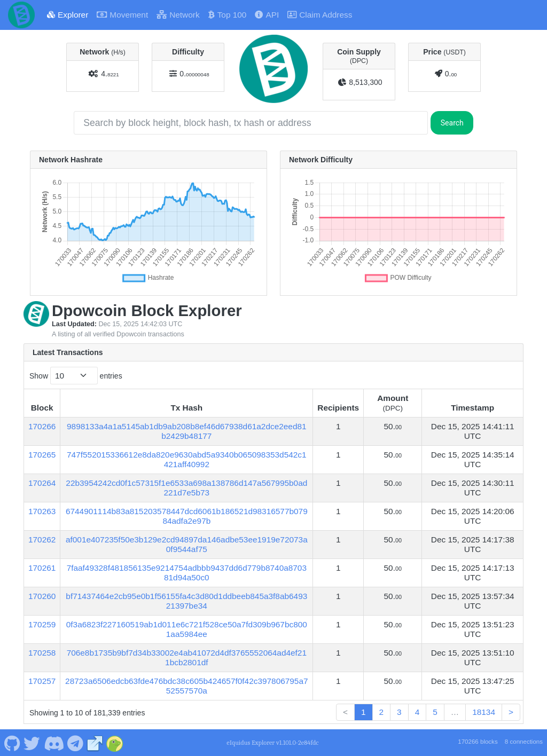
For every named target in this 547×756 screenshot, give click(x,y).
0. (194, 74)
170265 (42, 455)
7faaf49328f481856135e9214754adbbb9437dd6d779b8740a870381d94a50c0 (187, 573)
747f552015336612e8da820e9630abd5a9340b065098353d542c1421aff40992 (187, 459)
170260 (42, 596)
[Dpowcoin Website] (95, 743)
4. (110, 74)
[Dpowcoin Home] (21, 15)
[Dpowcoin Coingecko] (115, 743)
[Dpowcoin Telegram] (76, 743)
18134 (484, 712)
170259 (42, 624)
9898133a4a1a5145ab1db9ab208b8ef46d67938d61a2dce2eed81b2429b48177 (187, 431)
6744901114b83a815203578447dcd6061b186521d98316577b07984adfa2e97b (187, 516)
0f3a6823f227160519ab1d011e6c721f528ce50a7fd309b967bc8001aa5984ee (187, 629)
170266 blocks (478, 742)
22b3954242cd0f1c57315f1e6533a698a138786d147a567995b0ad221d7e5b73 (186, 488)
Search (452, 123)
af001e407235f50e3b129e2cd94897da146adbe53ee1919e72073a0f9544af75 (187, 544)
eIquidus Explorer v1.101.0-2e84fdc (272, 743)
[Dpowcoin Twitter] (32, 743)
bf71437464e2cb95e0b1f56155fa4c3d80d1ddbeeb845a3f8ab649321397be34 (186, 601)
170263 (42, 511)
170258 (42, 653)
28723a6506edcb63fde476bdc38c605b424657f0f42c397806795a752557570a (186, 686)
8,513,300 (365, 82)
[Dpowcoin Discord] (54, 743)
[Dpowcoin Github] (12, 743)
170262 (42, 540)
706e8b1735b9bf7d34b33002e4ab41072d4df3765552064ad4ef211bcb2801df (187, 657)
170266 (42, 426)
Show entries (76, 376)
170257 (42, 681)
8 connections (524, 742)
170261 (42, 568)
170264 (42, 483)
